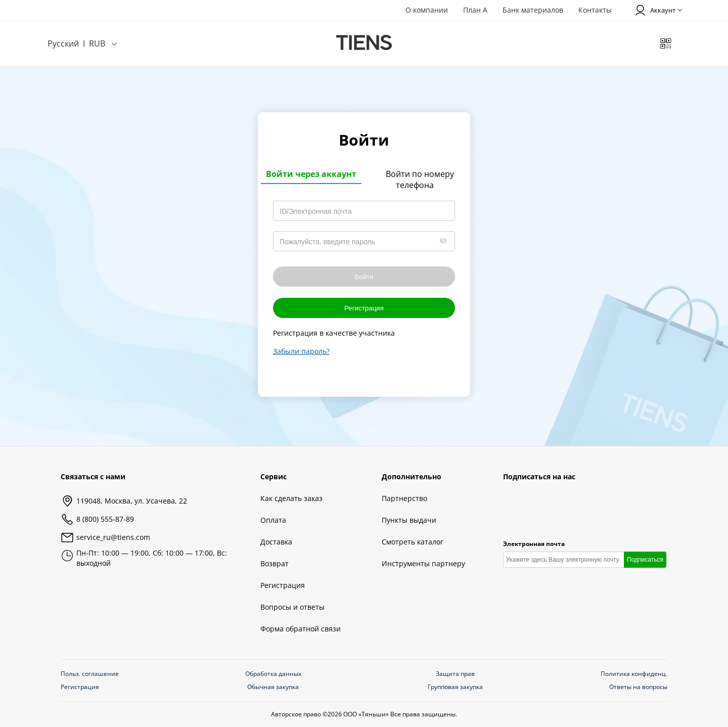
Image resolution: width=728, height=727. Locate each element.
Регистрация (364, 308)
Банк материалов (533, 10)
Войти (364, 277)
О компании (427, 10)
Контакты (595, 10)
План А (475, 10)
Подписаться (645, 560)
